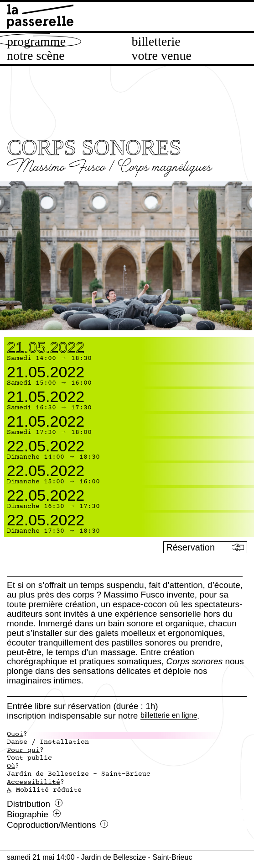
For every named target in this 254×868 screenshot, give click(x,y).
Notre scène (36, 56)
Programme (36, 42)
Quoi (15, 735)
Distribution (35, 804)
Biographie (34, 815)
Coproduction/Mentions (57, 825)
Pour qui (23, 751)
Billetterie (156, 42)
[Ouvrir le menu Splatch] (204, 821)
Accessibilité (34, 783)
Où (11, 767)
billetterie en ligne (169, 716)
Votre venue (162, 56)
